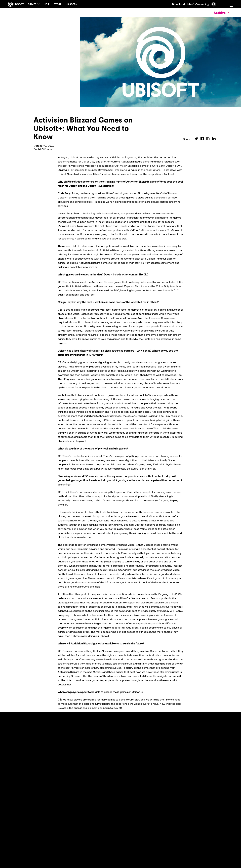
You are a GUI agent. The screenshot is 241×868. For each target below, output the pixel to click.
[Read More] (17, 788)
